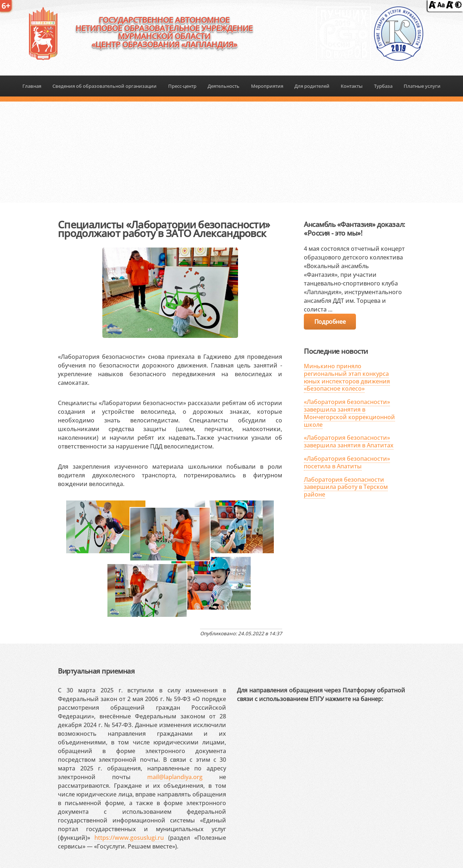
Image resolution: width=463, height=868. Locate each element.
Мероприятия (267, 86)
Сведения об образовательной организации (105, 86)
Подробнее (330, 322)
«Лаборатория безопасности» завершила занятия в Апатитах (349, 441)
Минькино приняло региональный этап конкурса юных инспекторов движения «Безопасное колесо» (347, 377)
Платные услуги (422, 86)
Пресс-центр (182, 86)
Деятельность (224, 86)
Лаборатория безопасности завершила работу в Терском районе (346, 487)
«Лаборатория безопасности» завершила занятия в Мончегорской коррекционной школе (349, 413)
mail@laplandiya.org (175, 777)
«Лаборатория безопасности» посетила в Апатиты (347, 462)
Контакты (352, 86)
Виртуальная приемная (96, 671)
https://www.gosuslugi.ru (129, 838)
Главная (32, 86)
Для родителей (312, 86)
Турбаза (383, 86)
